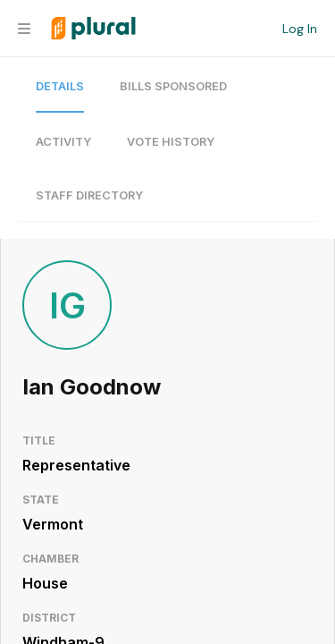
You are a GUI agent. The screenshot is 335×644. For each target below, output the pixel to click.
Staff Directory (89, 195)
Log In (300, 29)
